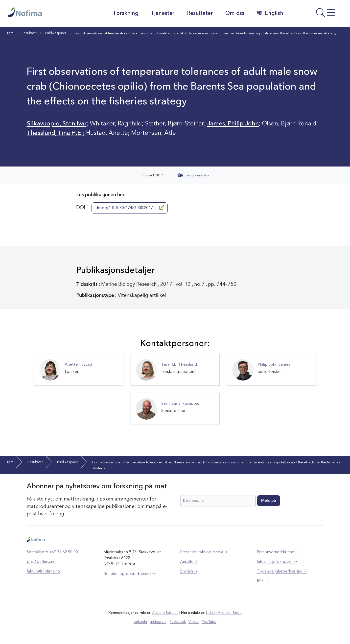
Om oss (235, 13)
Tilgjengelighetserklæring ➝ (282, 571)
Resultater (200, 13)
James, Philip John (235, 124)
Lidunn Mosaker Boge (224, 613)
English (270, 13)
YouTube (209, 621)
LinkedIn (141, 621)
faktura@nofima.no (43, 571)
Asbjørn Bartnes (165, 613)
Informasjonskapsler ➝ (277, 562)
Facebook (178, 621)
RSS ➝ (262, 581)
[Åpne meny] (315, 15)
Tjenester (163, 13)
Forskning (126, 13)
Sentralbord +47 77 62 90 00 (52, 552)
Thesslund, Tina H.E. (55, 133)
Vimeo (193, 621)
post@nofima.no (41, 562)
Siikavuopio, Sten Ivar (58, 124)
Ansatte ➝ (189, 562)
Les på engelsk (194, 175)
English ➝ (189, 571)
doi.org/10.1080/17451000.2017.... (130, 207)
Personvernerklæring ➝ (278, 552)
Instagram (159, 621)
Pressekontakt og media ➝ (204, 552)
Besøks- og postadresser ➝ (129, 574)
